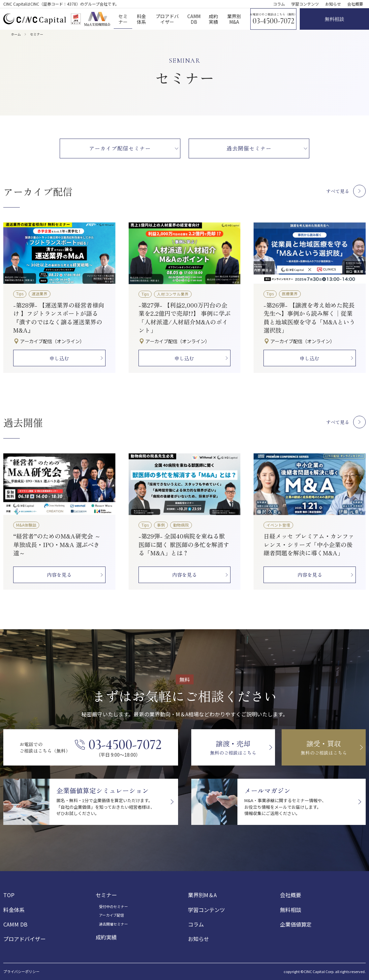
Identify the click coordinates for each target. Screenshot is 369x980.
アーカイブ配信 (111, 915)
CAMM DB (15, 924)
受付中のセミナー (113, 906)
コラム (279, 4)
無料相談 (291, 910)
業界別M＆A (202, 895)
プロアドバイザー (24, 939)
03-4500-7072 (274, 21)
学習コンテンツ (305, 4)
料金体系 (14, 910)
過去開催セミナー (113, 924)
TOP (9, 895)
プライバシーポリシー (21, 972)
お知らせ (333, 4)
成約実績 (106, 937)
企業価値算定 (296, 924)
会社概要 (355, 4)
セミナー (106, 895)
